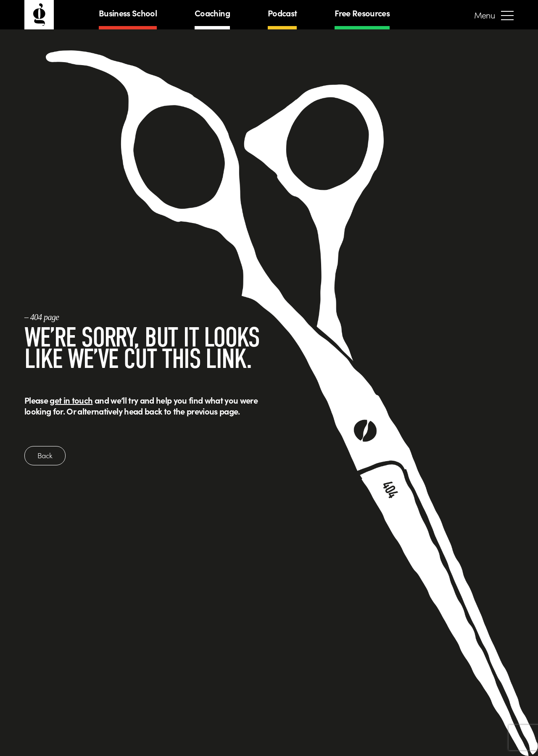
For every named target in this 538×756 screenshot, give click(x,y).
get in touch (71, 400)
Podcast (282, 13)
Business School (128, 13)
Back (45, 455)
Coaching (212, 13)
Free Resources (362, 13)
